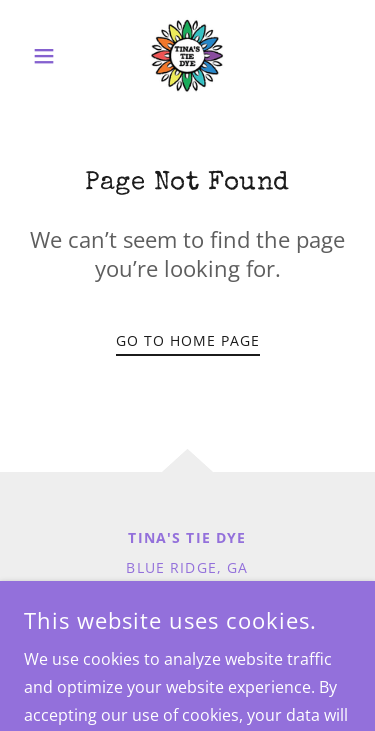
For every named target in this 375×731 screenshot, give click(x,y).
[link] (187, 56)
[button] (48, 56)
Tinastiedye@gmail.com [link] (187, 600)
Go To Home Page (188, 340)
